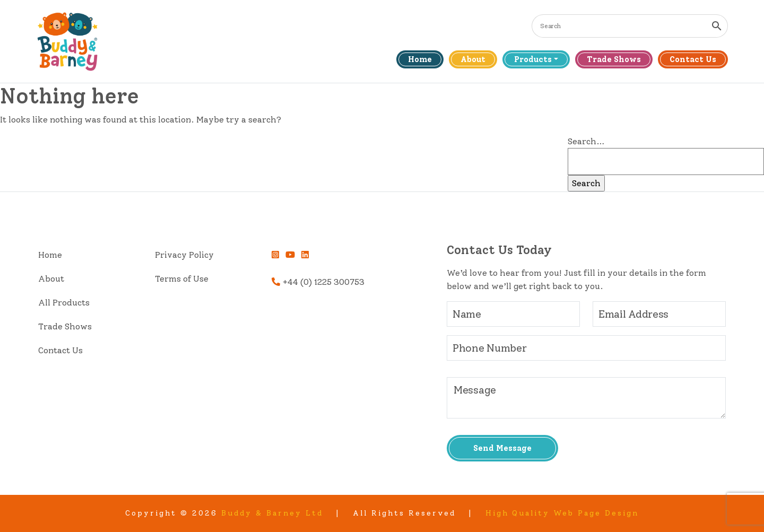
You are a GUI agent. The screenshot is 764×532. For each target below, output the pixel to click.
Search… (586, 141)
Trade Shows (614, 59)
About (473, 59)
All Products (64, 303)
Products (533, 59)
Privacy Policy (184, 255)
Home (420, 59)
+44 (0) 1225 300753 (318, 282)
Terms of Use (182, 279)
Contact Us (693, 59)
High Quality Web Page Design (562, 513)
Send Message (502, 448)
